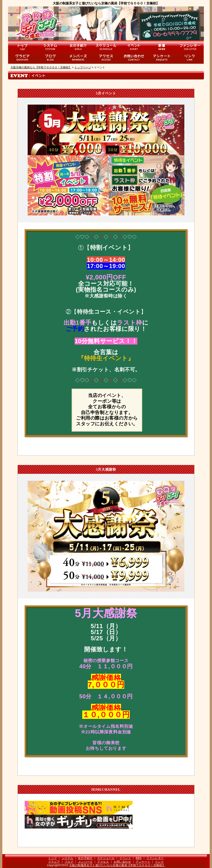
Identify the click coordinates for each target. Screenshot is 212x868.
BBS (139, 858)
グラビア (54, 862)
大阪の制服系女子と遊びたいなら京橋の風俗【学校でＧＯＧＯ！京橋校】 (117, 865)
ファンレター (155, 858)
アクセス (103, 862)
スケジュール (106, 858)
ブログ (69, 862)
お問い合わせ (122, 862)
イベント (125, 858)
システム (68, 858)
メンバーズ (85, 862)
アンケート (143, 862)
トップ (53, 858)
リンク (159, 862)
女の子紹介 (85, 858)
